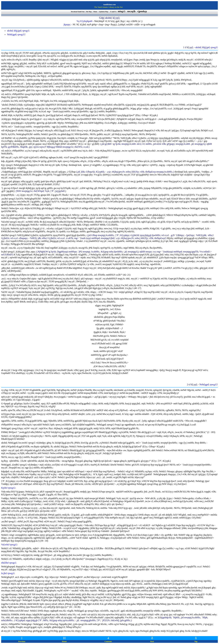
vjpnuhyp (142, 11)
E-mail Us (113, 12)
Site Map (89, 12)
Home (95, 12)
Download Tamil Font (78, 12)
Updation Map (104, 12)
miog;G (122, 11)
